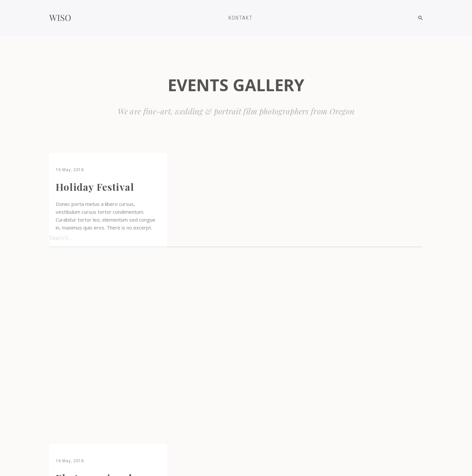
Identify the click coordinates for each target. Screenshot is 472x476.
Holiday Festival (95, 187)
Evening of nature (355, 298)
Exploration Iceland (105, 390)
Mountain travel (350, 187)
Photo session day (227, 187)
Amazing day (215, 279)
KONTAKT (241, 18)
